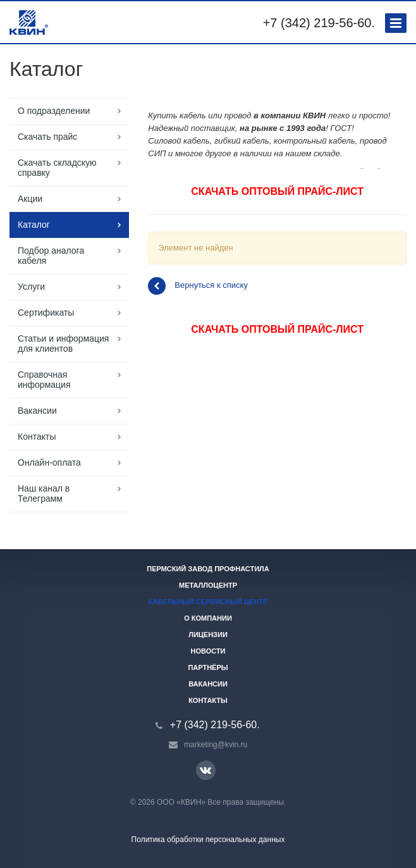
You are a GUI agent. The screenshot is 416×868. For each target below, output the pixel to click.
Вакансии (37, 411)
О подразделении (54, 111)
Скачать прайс (47, 137)
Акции (30, 199)
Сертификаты (46, 313)
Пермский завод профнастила (208, 569)
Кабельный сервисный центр (208, 602)
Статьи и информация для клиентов (63, 344)
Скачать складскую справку (57, 168)
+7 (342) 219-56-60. (319, 23)
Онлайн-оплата (49, 462)
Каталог (34, 225)
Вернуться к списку (198, 286)
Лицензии (208, 635)
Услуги (31, 287)
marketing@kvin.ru (216, 745)
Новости (208, 651)
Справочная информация (44, 380)
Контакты (37, 437)
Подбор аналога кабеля (51, 256)
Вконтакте (205, 770)
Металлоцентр (208, 585)
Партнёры (208, 667)
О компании (208, 618)
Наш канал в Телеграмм (44, 493)
